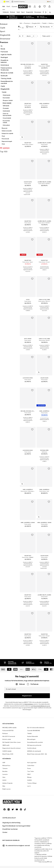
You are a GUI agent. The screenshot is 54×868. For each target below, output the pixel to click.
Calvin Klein (31, 701)
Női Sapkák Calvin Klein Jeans (12, 678)
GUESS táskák (7, 687)
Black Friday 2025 (8, 690)
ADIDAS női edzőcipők (34, 687)
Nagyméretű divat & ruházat (12, 684)
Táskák (44, 23)
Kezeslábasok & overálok (35, 678)
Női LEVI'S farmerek (9, 672)
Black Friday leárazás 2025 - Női (37, 690)
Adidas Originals (7, 719)
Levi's (29, 722)
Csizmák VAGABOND (34, 666)
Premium (27, 23)
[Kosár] (49, 6)
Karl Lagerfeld (32, 698)
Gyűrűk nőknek (32, 684)
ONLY (29, 710)
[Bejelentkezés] (35, 6)
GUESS (29, 716)
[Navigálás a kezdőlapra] (26, 6)
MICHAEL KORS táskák (9, 663)
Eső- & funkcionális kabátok (36, 663)
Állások (28, 867)
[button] (31, 27)
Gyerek (14, 6)
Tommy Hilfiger (32, 719)
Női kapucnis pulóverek (34, 681)
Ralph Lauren (7, 725)
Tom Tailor (31, 707)
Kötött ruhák (7, 675)
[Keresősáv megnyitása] (49, 12)
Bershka (5, 707)
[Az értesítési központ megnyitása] (40, 6)
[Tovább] (46, 12)
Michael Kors (6, 701)
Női (4, 6)
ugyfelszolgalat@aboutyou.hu (41, 579)
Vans (4, 713)
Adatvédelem (29, 577)
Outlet (6, 2)
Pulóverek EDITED (8, 666)
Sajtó (21, 867)
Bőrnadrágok (31, 675)
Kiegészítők (36, 23)
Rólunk (14, 867)
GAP (4, 698)
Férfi (8, 6)
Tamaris (5, 704)
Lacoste (5, 710)
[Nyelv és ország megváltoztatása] (49, 2)
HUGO (4, 716)
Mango (29, 713)
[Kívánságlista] (45, 6)
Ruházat (5, 669)
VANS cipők (6, 681)
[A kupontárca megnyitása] (30, 6)
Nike (4, 722)
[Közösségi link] (5, 807)
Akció (30, 36)
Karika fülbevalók (33, 672)
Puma (29, 704)
